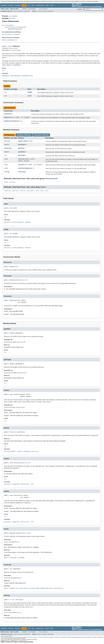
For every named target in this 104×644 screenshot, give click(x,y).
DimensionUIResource (10, 40)
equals (21, 141)
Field (15, 11)
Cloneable (16, 34)
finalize (7, 191)
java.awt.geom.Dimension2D (15, 27)
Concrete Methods (41, 135)
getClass (15, 191)
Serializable (7, 34)
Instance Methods (24, 135)
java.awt (12, 18)
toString (21, 172)
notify (23, 191)
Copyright (3, 640)
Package (18, 5)
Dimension (8, 114)
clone (6, 182)
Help (52, 5)
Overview (4, 5)
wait (37, 191)
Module (11, 5)
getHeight (22, 145)
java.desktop (13, 16)
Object (26, 141)
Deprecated (40, 5)
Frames (25, 9)
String (7, 172)
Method (27, 11)
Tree (33, 5)
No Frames (32, 9)
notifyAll (30, 191)
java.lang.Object (8, 25)
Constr (21, 11)
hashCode (21, 155)
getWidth (21, 152)
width (29, 96)
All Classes (44, 9)
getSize (21, 148)
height (30, 92)
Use (29, 5)
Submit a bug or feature (7, 636)
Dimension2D (13, 48)
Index (47, 5)
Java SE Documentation (37, 637)
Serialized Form (27, 76)
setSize (21, 159)
